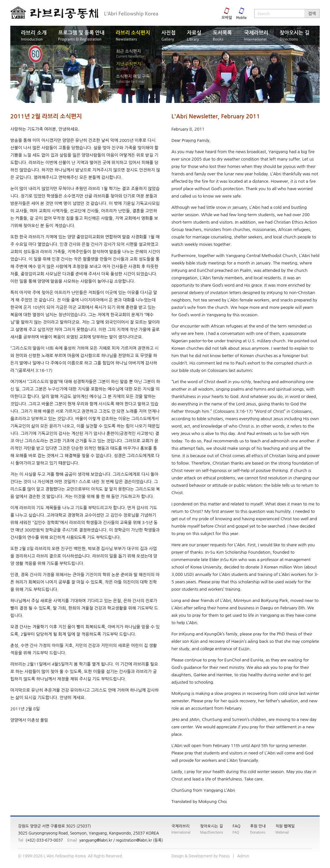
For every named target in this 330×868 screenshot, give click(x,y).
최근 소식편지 (128, 51)
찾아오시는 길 (212, 826)
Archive (122, 69)
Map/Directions (212, 832)
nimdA (243, 856)
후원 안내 (258, 826)
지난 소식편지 (128, 64)
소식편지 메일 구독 (133, 76)
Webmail (282, 832)
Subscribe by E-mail (130, 81)
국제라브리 (180, 826)
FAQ (237, 826)
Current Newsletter (130, 56)
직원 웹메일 (285, 826)
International (181, 832)
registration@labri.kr (134, 840)
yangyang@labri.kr (96, 840)
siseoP (224, 856)
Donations (258, 832)
